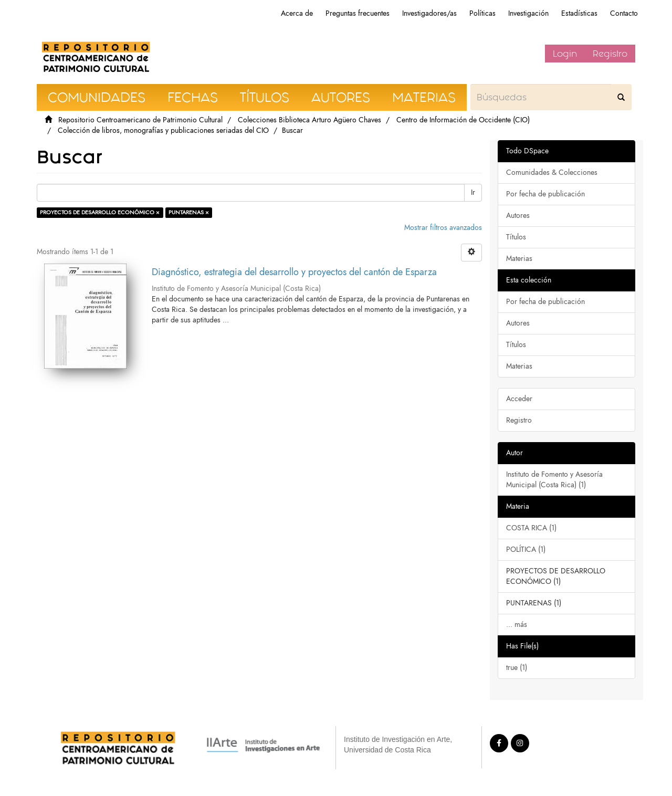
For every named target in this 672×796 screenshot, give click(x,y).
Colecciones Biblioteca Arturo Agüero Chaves (309, 120)
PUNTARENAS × (189, 212)
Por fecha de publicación (545, 194)
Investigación (528, 13)
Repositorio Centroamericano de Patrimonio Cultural (140, 120)
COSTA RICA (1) (531, 528)
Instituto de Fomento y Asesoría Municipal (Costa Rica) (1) (554, 480)
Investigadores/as (429, 13)
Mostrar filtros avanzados (443, 228)
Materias (519, 259)
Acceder (519, 399)
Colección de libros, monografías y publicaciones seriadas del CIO (163, 130)
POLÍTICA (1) (526, 549)
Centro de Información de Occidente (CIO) (463, 120)
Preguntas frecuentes (358, 13)
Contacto (624, 13)
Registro (610, 54)
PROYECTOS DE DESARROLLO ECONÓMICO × (100, 212)
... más (517, 625)
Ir (473, 192)
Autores (518, 216)
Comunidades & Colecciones (552, 172)
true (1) (517, 668)
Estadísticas (579, 13)
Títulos (516, 237)
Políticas (482, 13)
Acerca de (297, 13)
